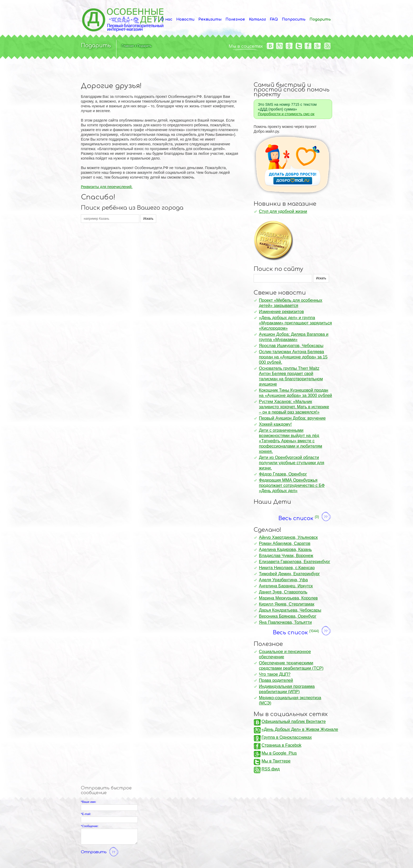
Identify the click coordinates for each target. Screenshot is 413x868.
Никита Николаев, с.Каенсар (287, 568)
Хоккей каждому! (275, 424)
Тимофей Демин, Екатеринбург (289, 574)
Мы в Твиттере (276, 761)
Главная (128, 46)
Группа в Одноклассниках (287, 737)
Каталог (257, 19)
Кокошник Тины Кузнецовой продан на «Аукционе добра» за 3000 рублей (296, 393)
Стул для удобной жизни (283, 211)
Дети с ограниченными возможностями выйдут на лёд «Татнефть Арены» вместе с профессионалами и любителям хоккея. (291, 441)
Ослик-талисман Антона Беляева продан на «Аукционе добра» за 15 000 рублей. (293, 357)
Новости (185, 19)
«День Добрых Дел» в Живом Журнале (300, 729)
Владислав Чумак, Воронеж (286, 556)
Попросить (294, 19)
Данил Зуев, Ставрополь (283, 592)
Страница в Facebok (281, 745)
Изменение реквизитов (281, 312)
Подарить (320, 19)
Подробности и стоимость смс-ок (286, 114)
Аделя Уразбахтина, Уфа (283, 580)
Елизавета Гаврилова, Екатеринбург (295, 562)
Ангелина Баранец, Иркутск (286, 586)
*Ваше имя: (88, 802)
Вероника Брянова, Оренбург (288, 616)
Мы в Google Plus (279, 753)
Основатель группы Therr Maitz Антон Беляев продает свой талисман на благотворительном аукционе (291, 376)
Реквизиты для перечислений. (107, 187)
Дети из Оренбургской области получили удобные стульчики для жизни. (292, 463)
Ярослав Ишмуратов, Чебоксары (291, 346)
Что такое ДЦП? (275, 674)
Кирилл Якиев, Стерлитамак (287, 604)
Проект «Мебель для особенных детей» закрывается (291, 303)
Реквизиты (210, 19)
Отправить (100, 852)
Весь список (305, 517)
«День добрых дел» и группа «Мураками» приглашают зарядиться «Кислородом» (295, 323)
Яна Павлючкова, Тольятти (285, 622)
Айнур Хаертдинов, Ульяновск (288, 537)
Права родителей (276, 680)
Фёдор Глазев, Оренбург (283, 474)
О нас (166, 19)
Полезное (235, 19)
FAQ (274, 19)
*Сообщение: (90, 826)
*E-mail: (86, 814)
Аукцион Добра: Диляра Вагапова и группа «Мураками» (294, 337)
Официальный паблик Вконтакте (294, 721)
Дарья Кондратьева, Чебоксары (290, 610)
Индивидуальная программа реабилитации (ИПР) (287, 689)
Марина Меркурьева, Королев (288, 598)
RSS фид (271, 769)
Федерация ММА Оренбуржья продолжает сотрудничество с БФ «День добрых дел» (292, 485)
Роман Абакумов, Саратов (285, 543)
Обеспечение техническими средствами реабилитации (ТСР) (291, 666)
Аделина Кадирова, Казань (285, 550)
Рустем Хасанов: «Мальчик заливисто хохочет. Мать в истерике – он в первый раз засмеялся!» (294, 407)
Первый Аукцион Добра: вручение (292, 418)
